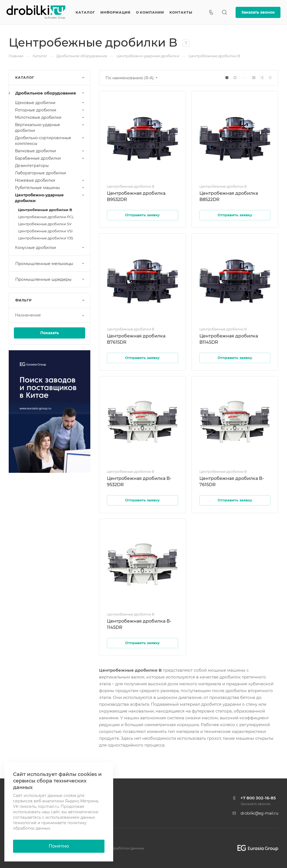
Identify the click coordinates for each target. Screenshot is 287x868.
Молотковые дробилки (50, 117)
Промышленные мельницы (50, 264)
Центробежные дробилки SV (45, 224)
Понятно (59, 846)
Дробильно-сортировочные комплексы (50, 141)
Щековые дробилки (50, 103)
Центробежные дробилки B (45, 210)
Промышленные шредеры (50, 279)
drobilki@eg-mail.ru (259, 813)
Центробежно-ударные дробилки (50, 198)
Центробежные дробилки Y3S (46, 238)
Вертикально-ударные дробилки (50, 128)
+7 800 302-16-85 (258, 798)
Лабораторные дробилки (41, 173)
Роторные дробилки (50, 110)
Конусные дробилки (50, 248)
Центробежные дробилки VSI (45, 231)
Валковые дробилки (50, 151)
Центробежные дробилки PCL (46, 217)
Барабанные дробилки (50, 158)
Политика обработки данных (117, 848)
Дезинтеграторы (32, 166)
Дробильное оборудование (50, 93)
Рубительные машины (50, 188)
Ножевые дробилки (50, 180)
